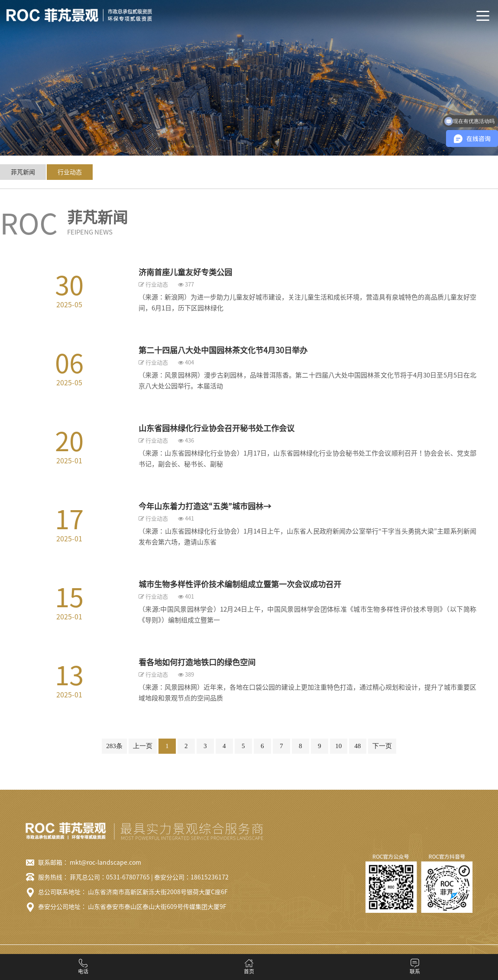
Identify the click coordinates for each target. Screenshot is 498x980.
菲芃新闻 (23, 172)
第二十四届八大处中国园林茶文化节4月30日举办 (223, 350)
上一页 (143, 746)
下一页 (382, 746)
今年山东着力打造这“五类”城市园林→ (205, 506)
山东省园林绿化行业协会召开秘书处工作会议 (217, 428)
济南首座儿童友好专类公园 (185, 272)
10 (338, 746)
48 (357, 746)
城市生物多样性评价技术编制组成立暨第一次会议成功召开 (240, 584)
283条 (114, 746)
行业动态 (70, 172)
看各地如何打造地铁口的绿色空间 (197, 662)
